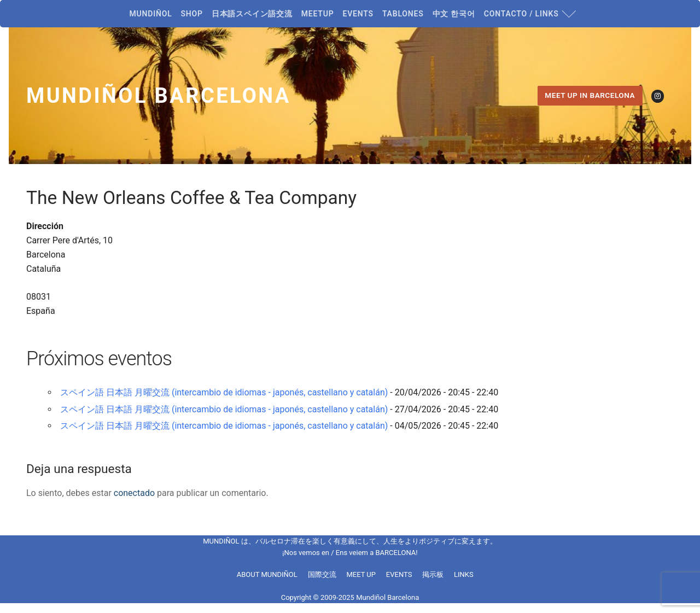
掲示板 (433, 574)
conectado (134, 493)
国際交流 (322, 574)
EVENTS (399, 574)
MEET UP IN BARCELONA (590, 95)
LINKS (464, 574)
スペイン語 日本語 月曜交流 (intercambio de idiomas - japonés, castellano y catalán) (224, 392)
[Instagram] (658, 96)
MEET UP (361, 574)
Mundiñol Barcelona (159, 96)
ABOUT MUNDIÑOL (267, 574)
